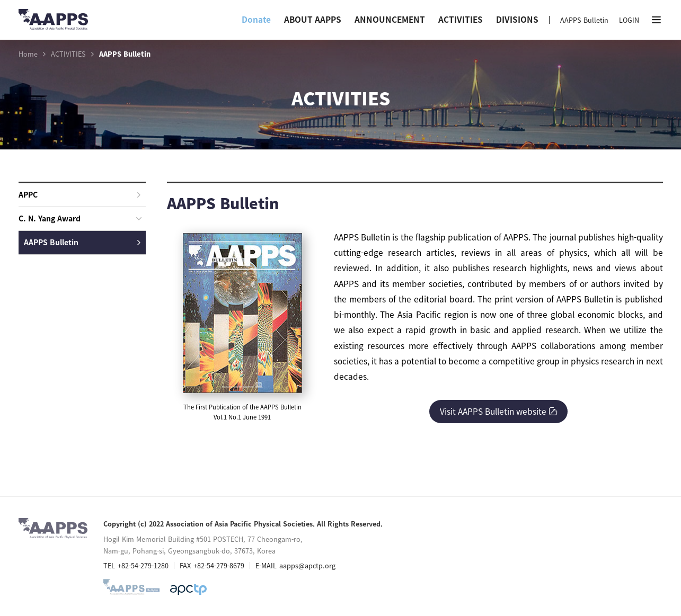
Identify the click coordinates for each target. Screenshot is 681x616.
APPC (79, 194)
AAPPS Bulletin (584, 20)
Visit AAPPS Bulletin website (498, 411)
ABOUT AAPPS (313, 19)
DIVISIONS (517, 19)
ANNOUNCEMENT (390, 19)
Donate (256, 19)
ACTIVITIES (461, 19)
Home (28, 54)
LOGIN (629, 20)
